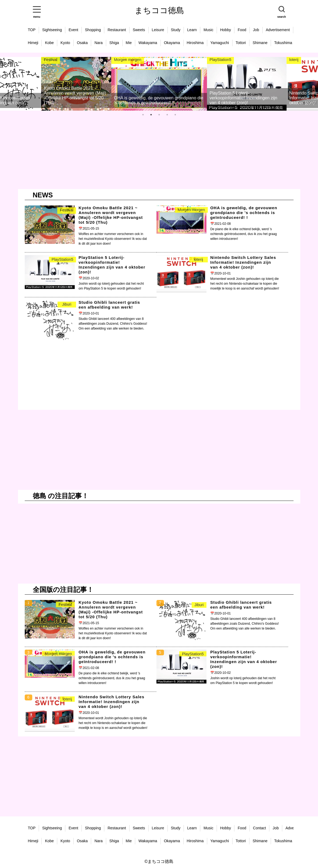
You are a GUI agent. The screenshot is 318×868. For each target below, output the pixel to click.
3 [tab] (160, 116)
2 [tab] (152, 116)
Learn (192, 30)
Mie (129, 43)
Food (242, 30)
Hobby (226, 30)
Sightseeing (52, 30)
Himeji (33, 43)
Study (176, 30)
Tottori (241, 43)
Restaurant (117, 30)
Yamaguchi (220, 43)
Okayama (172, 43)
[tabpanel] (88, 84)
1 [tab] (144, 116)
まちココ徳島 (159, 10)
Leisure (158, 30)
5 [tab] (177, 116)
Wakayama (148, 43)
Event (73, 30)
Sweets (139, 30)
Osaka (82, 43)
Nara (98, 43)
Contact (259, 828)
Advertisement (278, 30)
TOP (32, 30)
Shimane (260, 43)
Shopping (93, 30)
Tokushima (283, 43)
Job (256, 30)
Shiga (114, 43)
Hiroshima (195, 43)
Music (208, 30)
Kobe (49, 43)
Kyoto (65, 43)
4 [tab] (169, 116)
